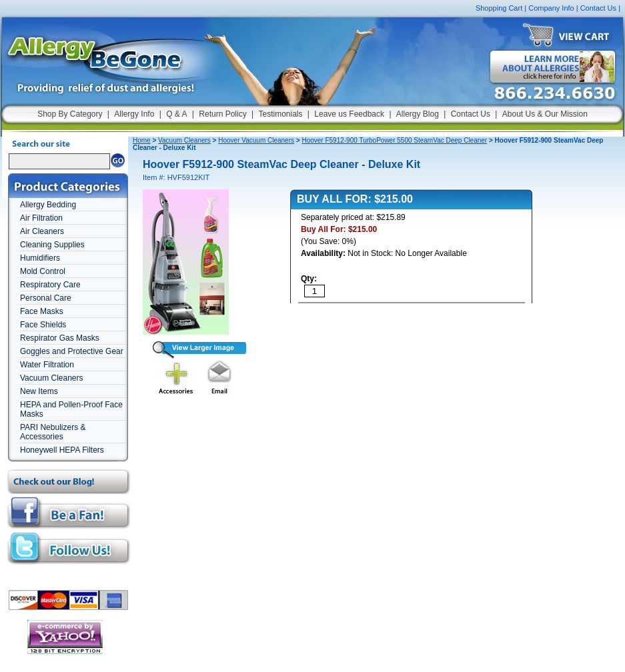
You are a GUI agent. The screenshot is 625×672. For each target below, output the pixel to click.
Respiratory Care (50, 285)
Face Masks (42, 311)
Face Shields (43, 325)
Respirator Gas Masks (60, 338)
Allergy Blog (418, 114)
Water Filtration (47, 365)
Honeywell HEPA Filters (62, 450)
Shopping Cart (499, 8)
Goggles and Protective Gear (72, 351)
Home (142, 140)
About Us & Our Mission (545, 114)
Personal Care (46, 298)
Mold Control (43, 271)
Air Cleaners (42, 231)
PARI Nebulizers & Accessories (53, 432)
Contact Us (598, 8)
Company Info (551, 8)
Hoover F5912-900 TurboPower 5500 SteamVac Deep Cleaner (394, 140)
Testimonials (280, 114)
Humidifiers (40, 258)
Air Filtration (41, 218)
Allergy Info (134, 114)
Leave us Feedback (349, 114)
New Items (39, 391)
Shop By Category (70, 114)
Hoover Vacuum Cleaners (256, 140)
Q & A (176, 114)
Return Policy (222, 114)
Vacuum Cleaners (52, 378)
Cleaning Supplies (52, 245)
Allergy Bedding (48, 205)
